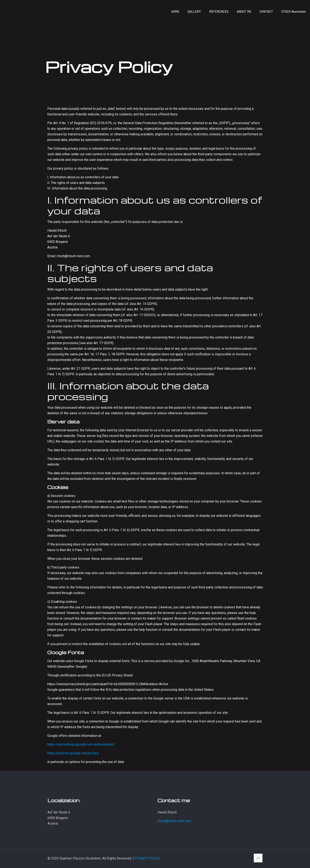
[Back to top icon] (258, 858)
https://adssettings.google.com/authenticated (81, 744)
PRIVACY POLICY (147, 858)
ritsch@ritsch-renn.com (174, 821)
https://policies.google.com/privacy (73, 753)
